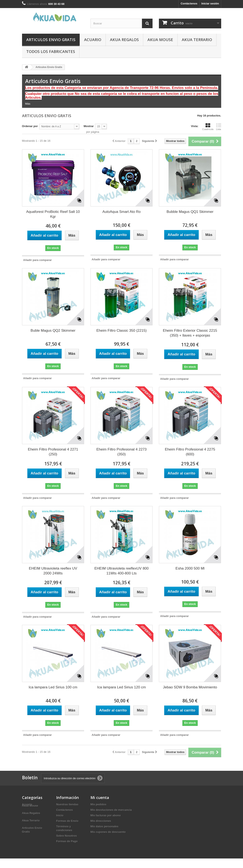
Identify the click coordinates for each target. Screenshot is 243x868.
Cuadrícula (208, 127)
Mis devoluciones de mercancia (111, 810)
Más (28, 104)
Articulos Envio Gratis (51, 40)
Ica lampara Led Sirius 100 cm (53, 687)
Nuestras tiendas (67, 804)
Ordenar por (30, 126)
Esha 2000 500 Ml (190, 568)
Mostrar (89, 126)
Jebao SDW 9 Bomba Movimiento (190, 687)
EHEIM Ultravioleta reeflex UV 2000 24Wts (53, 571)
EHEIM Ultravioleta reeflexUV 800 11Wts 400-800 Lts (121, 571)
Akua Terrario (197, 40)
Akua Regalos (124, 40)
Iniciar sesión (210, 3)
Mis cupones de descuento (108, 832)
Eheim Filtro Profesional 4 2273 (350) (121, 452)
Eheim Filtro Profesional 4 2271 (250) (53, 452)
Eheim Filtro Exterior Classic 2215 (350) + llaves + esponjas (190, 333)
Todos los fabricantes (51, 51)
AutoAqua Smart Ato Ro (121, 212)
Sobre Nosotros (67, 836)
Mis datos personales (104, 826)
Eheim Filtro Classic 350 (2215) (121, 331)
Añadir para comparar (37, 260)
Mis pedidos (98, 804)
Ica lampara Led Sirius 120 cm (122, 687)
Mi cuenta (100, 797)
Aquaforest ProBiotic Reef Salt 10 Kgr (53, 214)
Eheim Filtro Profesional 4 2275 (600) (190, 452)
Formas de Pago (67, 841)
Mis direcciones (101, 821)
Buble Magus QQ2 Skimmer (53, 331)
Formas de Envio (67, 821)
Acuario (93, 40)
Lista (219, 127)
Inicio (60, 815)
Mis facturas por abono (106, 815)
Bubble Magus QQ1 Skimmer (190, 212)
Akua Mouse (160, 40)
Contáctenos (189, 3)
